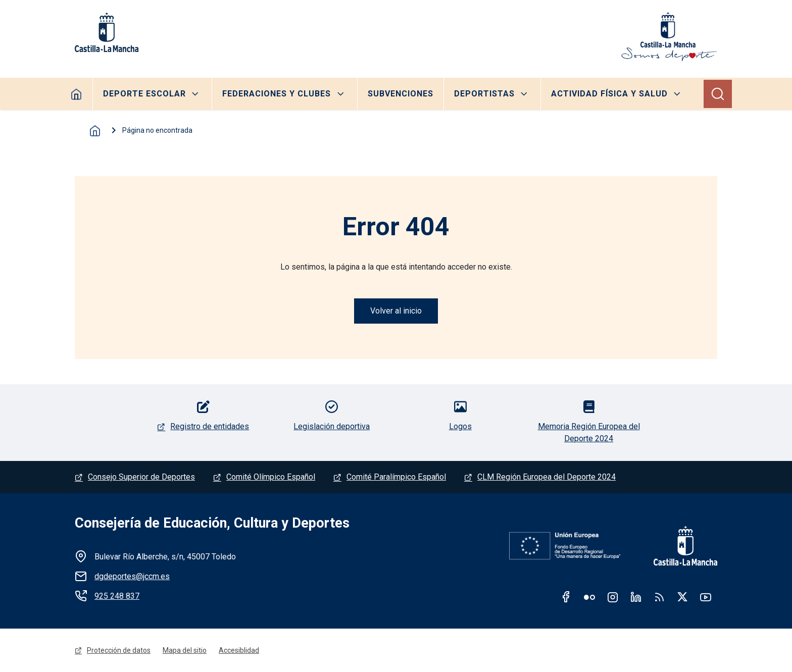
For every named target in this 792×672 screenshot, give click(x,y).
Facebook (566, 597)
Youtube (706, 597)
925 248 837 (117, 596)
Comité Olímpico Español (271, 477)
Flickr (589, 597)
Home (77, 94)
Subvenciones (401, 94)
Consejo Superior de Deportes (141, 477)
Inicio (95, 131)
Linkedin (636, 597)
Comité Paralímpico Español (396, 477)
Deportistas (484, 94)
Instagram (613, 597)
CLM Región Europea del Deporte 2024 (547, 477)
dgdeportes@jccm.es (132, 576)
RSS (659, 597)
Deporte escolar (144, 94)
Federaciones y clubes (277, 94)
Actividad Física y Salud (609, 94)
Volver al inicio (396, 311)
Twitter (682, 597)
